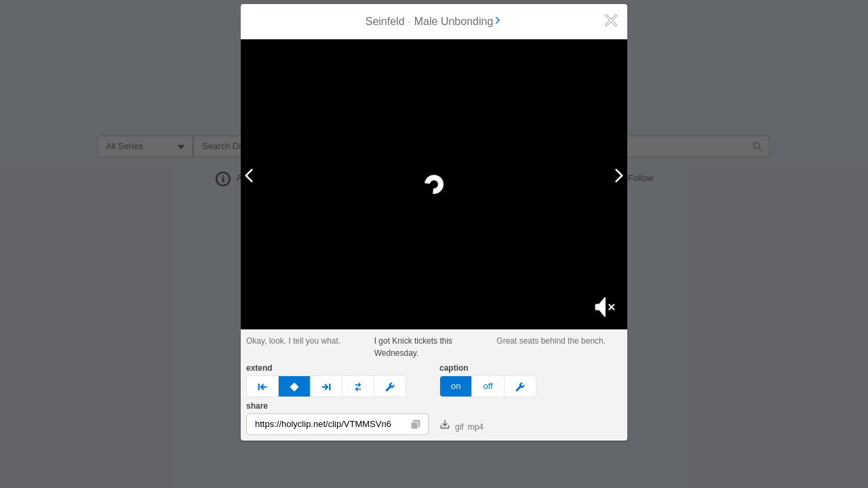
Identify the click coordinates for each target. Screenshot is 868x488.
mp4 (476, 427)
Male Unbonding (459, 21)
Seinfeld (385, 21)
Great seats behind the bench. (551, 341)
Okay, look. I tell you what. (293, 341)
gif (452, 426)
